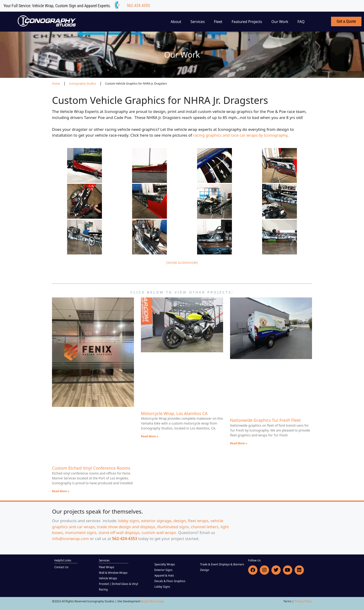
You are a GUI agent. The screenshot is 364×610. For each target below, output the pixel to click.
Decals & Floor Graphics (170, 581)
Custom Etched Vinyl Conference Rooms (91, 468)
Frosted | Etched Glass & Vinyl (119, 584)
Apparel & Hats (164, 575)
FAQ (301, 22)
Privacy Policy (303, 601)
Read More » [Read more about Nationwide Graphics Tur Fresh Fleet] (239, 443)
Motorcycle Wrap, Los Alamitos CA (174, 413)
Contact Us (61, 567)
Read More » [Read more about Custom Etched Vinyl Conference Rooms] (61, 491)
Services (198, 22)
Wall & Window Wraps (113, 573)
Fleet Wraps (107, 567)
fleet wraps (198, 521)
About (176, 22)
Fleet (218, 22)
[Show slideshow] (182, 263)
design (180, 521)
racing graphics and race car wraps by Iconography (240, 135)
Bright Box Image (153, 601)
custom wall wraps (159, 533)
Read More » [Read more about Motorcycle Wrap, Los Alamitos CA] (150, 436)
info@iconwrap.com (70, 539)
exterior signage (156, 521)
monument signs (81, 533)
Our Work (280, 22)
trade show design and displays (126, 527)
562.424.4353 (138, 5)
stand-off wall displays (119, 533)
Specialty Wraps (165, 564)
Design (205, 570)
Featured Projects (247, 22)
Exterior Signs (163, 570)
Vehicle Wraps (108, 578)
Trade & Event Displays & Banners (222, 564)
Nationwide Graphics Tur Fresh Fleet (265, 420)
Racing (103, 589)
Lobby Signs (162, 587)
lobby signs (129, 521)
